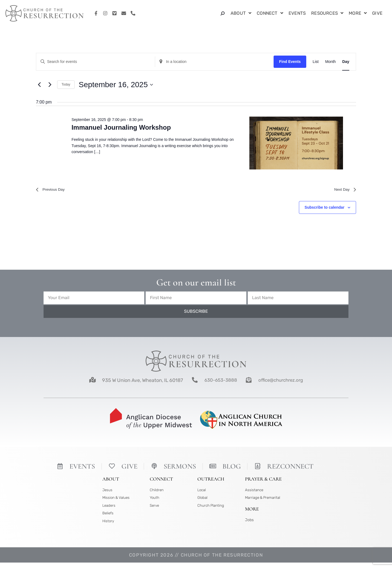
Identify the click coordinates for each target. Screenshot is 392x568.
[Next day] (50, 85)
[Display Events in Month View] (330, 62)
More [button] (358, 13)
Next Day (344, 190)
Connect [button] (270, 13)
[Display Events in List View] (316, 62)
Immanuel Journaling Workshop (121, 127)
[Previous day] (39, 85)
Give (377, 13)
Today (66, 84)
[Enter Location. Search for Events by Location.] (215, 62)
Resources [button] (327, 13)
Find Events (290, 62)
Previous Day (52, 190)
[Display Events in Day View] (346, 62)
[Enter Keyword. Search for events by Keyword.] (96, 62)
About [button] (241, 13)
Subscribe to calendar (324, 209)
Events (297, 13)
